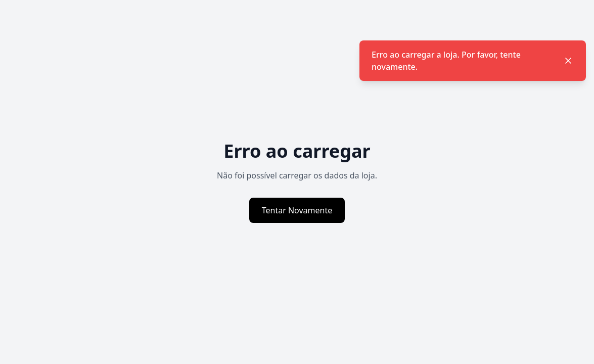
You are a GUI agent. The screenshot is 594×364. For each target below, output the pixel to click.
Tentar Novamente (297, 210)
